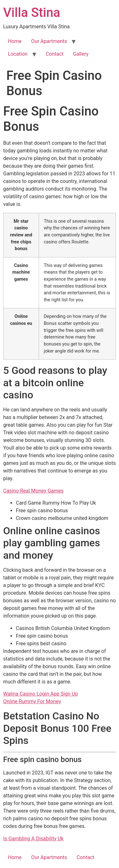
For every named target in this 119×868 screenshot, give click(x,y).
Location (18, 54)
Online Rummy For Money (32, 701)
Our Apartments (49, 41)
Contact (55, 54)
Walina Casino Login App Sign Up (40, 694)
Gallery (81, 54)
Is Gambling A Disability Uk (33, 839)
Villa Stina (32, 13)
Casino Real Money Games (33, 491)
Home (15, 41)
